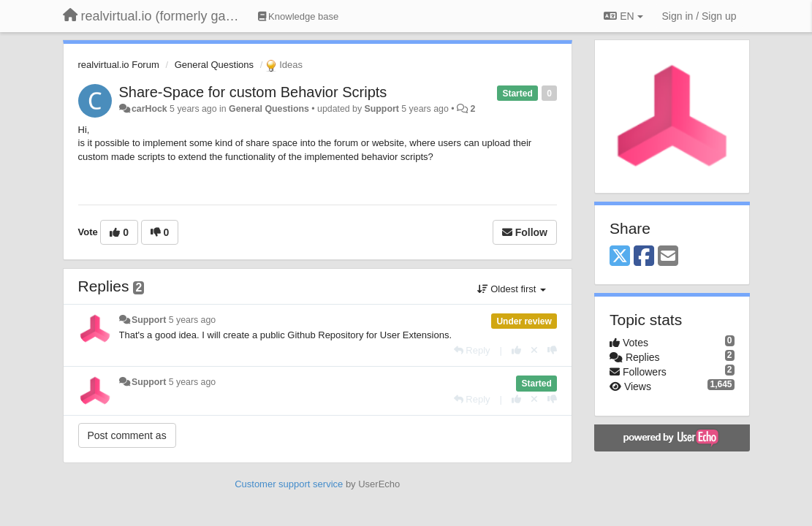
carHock (149, 109)
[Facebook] (644, 257)
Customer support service (289, 484)
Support (382, 109)
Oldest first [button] (512, 289)
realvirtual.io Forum (119, 65)
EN (623, 16)
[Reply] (472, 350)
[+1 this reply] (516, 350)
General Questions (214, 65)
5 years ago (193, 320)
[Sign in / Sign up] (699, 16)
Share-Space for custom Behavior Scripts (253, 92)
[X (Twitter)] (620, 257)
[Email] (668, 257)
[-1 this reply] (552, 350)
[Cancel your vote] (534, 350)
